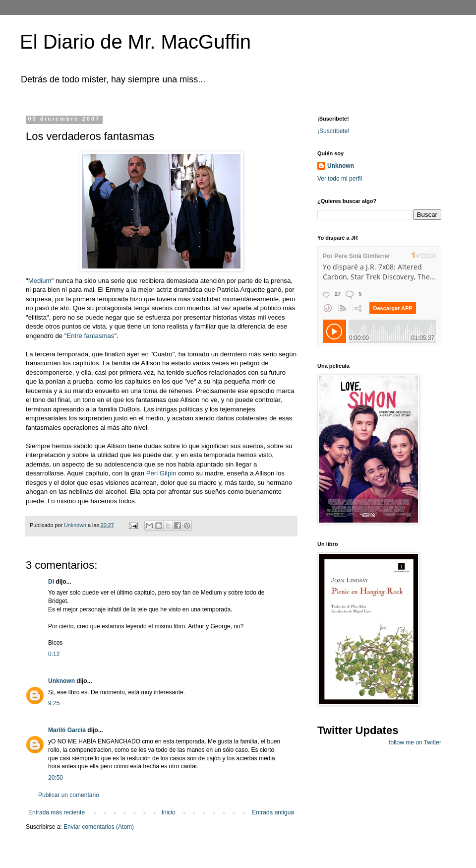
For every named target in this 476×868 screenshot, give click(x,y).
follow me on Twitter (415, 742)
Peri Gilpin (162, 473)
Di (51, 582)
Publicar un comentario (69, 795)
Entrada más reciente (57, 812)
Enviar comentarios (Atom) (99, 827)
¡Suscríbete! (333, 131)
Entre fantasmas (90, 336)
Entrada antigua (273, 812)
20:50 (56, 778)
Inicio (169, 812)
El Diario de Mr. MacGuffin (135, 42)
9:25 (54, 703)
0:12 (54, 654)
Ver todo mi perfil (340, 179)
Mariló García (67, 730)
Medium (40, 281)
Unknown (61, 681)
